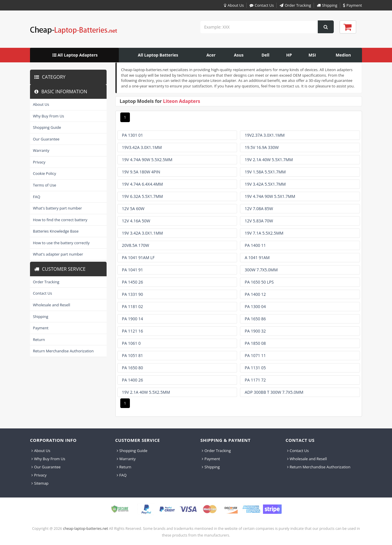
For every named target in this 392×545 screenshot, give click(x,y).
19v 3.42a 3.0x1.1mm (143, 233)
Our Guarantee (46, 139)
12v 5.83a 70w (259, 221)
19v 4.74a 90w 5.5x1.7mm (270, 196)
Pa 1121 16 (133, 331)
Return (39, 340)
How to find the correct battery (60, 220)
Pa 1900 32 (255, 331)
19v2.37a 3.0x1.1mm (265, 135)
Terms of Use (45, 185)
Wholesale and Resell (52, 305)
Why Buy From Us (48, 116)
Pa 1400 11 (255, 245)
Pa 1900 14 (133, 319)
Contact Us (261, 5)
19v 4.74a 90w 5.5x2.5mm (147, 160)
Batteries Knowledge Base (56, 231)
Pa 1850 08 (255, 343)
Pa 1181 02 (133, 306)
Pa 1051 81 (133, 355)
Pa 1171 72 (255, 380)
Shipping (326, 5)
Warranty (41, 150)
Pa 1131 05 (255, 368)
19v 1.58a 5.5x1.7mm (265, 172)
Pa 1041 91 (133, 270)
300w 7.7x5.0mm (261, 270)
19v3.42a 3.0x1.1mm (142, 147)
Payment (352, 5)
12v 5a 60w (133, 209)
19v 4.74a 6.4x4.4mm (143, 184)
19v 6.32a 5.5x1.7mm (143, 196)
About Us (233, 5)
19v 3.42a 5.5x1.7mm (265, 184)
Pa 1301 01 (133, 135)
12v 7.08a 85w (259, 209)
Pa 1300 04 (255, 306)
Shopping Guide (47, 127)
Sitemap (40, 483)
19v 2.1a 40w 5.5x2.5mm (146, 392)
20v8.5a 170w (136, 245)
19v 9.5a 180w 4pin (141, 172)
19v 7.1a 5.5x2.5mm (264, 233)
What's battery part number (57, 208)
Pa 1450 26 (133, 282)
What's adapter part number (58, 254)
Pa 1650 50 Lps (259, 282)
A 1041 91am (257, 257)
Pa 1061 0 (131, 343)
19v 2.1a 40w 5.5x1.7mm (269, 160)
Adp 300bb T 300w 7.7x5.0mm (274, 392)
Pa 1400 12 (255, 294)
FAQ (37, 197)
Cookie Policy (45, 173)
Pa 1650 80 (133, 368)
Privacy (39, 162)
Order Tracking (295, 5)
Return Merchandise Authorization (63, 351)
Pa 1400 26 (133, 380)
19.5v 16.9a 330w (262, 147)
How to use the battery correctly (61, 243)
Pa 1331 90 (133, 294)
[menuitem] (74, 55)
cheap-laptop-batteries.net (85, 529)
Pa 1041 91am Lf (138, 257)
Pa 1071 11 (255, 355)
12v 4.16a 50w (136, 221)
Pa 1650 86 (255, 319)
